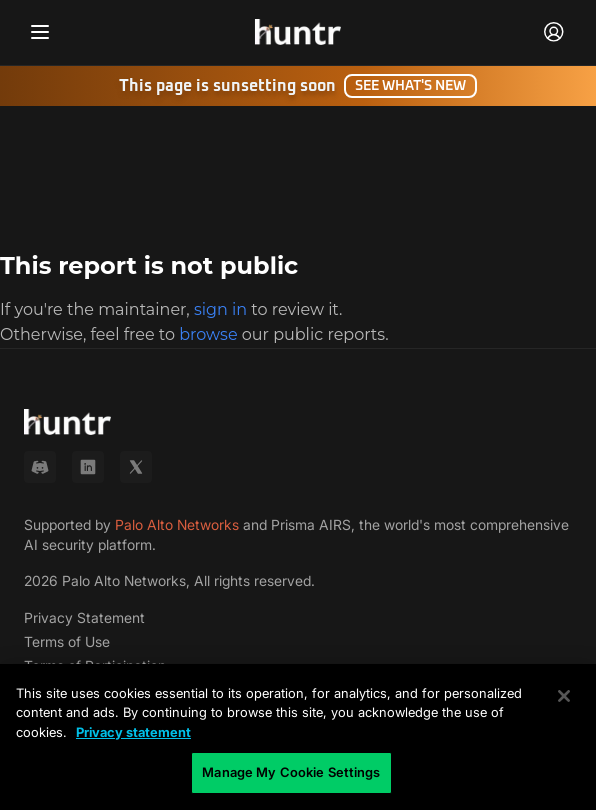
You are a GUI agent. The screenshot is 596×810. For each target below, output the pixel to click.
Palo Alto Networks (177, 524)
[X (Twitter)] (136, 467)
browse (208, 334)
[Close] (564, 696)
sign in (220, 309)
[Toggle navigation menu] (40, 32)
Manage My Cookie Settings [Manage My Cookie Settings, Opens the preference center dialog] (291, 772)
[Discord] (40, 467)
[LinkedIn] (88, 467)
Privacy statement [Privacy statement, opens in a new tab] (133, 732)
